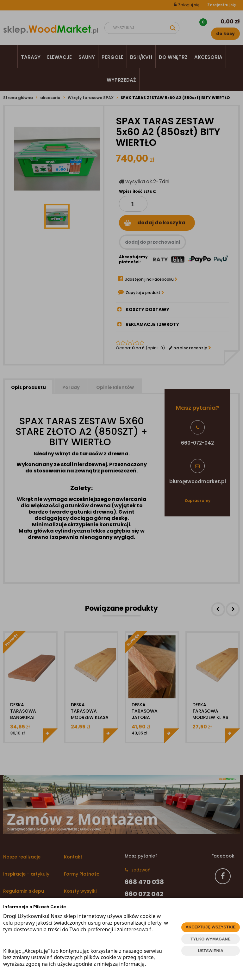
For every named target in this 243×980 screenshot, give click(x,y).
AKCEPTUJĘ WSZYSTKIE (210, 927)
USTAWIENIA (211, 951)
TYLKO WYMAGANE (210, 939)
